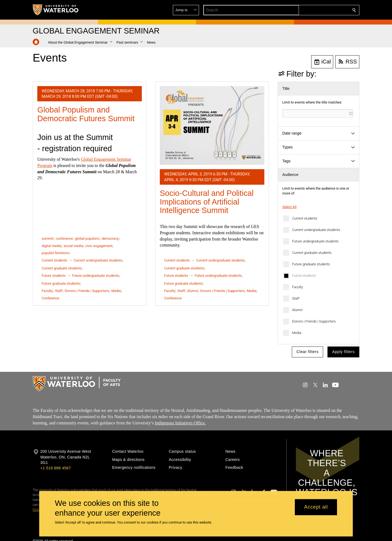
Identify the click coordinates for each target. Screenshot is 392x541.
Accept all (316, 507)
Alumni (297, 310)
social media (73, 246)
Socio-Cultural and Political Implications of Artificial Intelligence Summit (207, 202)
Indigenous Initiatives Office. (180, 423)
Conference (50, 298)
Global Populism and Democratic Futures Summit (86, 114)
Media (297, 333)
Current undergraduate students (316, 230)
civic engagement (99, 246)
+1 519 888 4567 (56, 468)
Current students (305, 218)
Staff (296, 298)
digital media (51, 246)
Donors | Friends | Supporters (314, 321)
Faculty (298, 287)
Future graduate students (311, 264)
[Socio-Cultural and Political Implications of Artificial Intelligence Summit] (212, 126)
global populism (87, 238)
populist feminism (55, 253)
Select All (289, 207)
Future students (304, 276)
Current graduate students (312, 253)
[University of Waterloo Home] (56, 10)
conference (64, 238)
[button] (315, 10)
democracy (110, 238)
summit (48, 238)
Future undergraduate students (315, 241)
